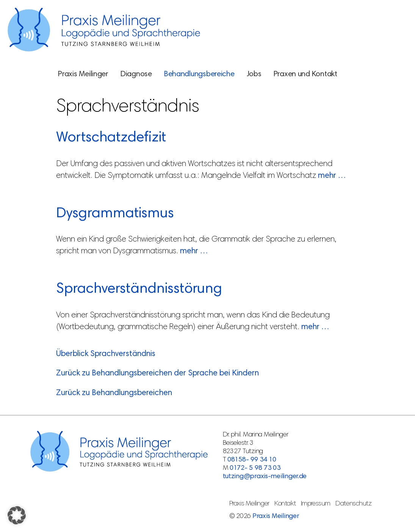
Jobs (254, 74)
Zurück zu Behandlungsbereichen (114, 393)
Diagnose (136, 74)
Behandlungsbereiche (199, 74)
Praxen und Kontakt (305, 74)
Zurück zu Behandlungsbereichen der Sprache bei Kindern (157, 374)
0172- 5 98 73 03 (255, 468)
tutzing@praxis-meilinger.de (265, 477)
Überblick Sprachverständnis (106, 354)
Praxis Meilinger (83, 74)
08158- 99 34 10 (252, 460)
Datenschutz (353, 504)
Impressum (316, 504)
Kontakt (285, 504)
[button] (17, 515)
